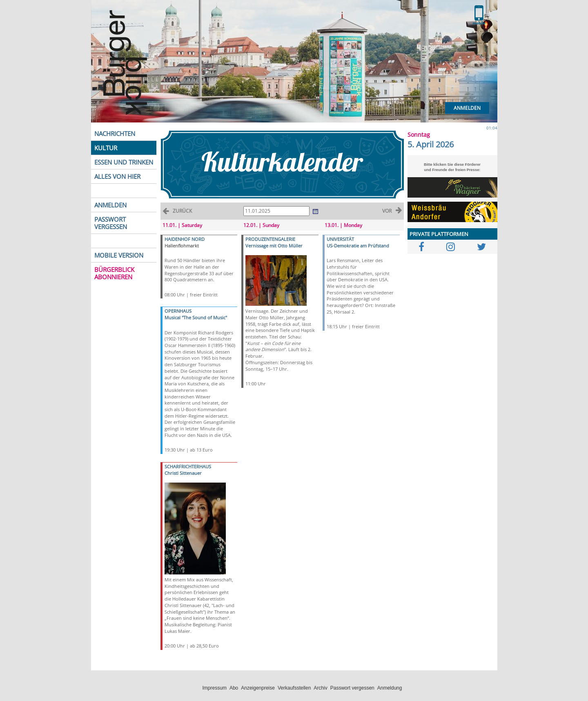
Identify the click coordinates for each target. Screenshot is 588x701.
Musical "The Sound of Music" (196, 317)
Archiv (320, 688)
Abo (234, 688)
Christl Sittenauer (183, 473)
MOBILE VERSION (119, 255)
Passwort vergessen (352, 688)
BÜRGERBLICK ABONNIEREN (114, 273)
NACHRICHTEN (115, 134)
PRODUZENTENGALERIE (270, 239)
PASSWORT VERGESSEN (111, 223)
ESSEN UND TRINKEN (124, 162)
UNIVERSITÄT (340, 239)
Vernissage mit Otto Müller (274, 246)
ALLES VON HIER (117, 176)
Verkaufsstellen (294, 688)
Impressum (215, 688)
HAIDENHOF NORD (185, 239)
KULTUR (106, 148)
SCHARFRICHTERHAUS (188, 466)
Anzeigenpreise (258, 688)
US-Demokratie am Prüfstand (358, 246)
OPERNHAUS (178, 311)
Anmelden (467, 108)
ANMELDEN (110, 205)
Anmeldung (390, 688)
